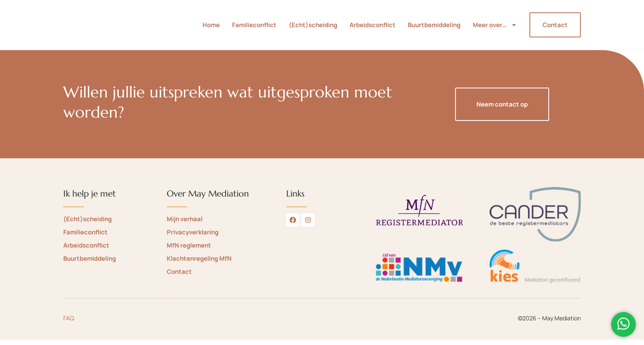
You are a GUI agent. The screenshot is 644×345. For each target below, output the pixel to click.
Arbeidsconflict (373, 28)
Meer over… (495, 28)
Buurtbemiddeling (434, 28)
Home (211, 28)
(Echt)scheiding (313, 28)
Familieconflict (254, 28)
